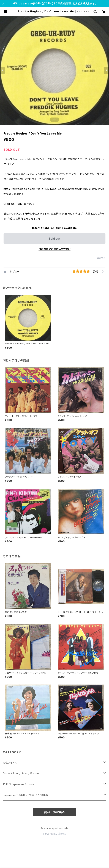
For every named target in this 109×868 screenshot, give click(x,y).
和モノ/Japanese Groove (19, 784)
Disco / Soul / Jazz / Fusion (21, 773)
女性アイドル (10, 763)
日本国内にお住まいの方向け (54, 249)
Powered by (54, 834)
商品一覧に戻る (54, 812)
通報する (101, 258)
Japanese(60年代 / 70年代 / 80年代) (26, 795)
